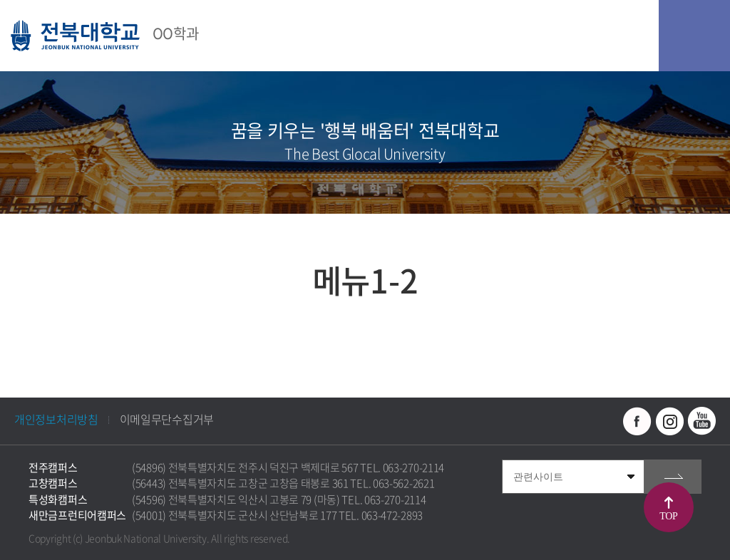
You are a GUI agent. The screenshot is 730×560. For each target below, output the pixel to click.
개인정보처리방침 (56, 419)
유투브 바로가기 (701, 421)
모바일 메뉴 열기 (694, 36)
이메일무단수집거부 (167, 419)
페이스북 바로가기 (637, 421)
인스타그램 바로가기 (669, 421)
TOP (668, 516)
